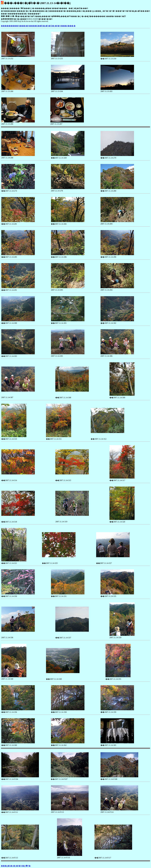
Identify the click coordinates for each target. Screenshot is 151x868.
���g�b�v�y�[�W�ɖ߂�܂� (16, 866)
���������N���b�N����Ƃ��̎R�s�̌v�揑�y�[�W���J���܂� (38, 26)
